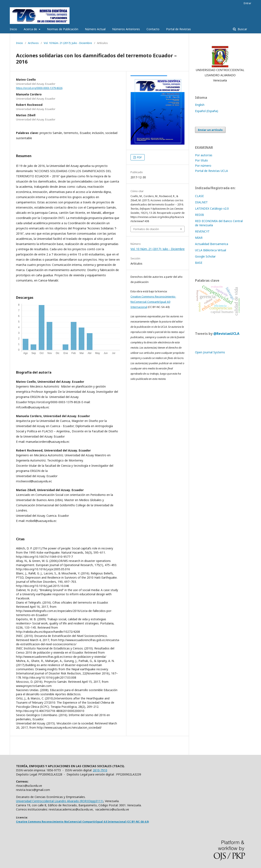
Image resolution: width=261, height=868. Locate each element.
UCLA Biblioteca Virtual (211, 250)
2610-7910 (100, 770)
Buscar (242, 29)
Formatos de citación (146, 229)
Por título (201, 160)
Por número (203, 166)
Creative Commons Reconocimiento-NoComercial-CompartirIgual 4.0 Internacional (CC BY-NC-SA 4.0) (82, 822)
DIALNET (201, 202)
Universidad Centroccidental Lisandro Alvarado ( (48, 801)
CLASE (199, 196)
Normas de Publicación (63, 29)
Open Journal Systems (210, 352)
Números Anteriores (126, 29)
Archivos (33, 43)
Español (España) (207, 111)
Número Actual (95, 29)
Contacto (153, 29)
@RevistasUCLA (226, 334)
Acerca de (31, 29)
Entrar (247, 3)
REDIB (199, 215)
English (200, 105)
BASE (199, 263)
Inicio (13, 29)
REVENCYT (202, 231)
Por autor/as (204, 155)
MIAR (199, 238)
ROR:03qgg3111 (91, 801)
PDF (139, 157)
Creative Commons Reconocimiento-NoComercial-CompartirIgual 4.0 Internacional (153, 302)
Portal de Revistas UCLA (211, 171)
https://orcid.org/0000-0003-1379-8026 (39, 88)
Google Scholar (205, 256)
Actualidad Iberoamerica (212, 244)
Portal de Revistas (178, 29)
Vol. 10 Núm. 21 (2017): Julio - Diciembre (68, 43)
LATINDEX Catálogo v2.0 (212, 208)
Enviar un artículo (210, 130)
